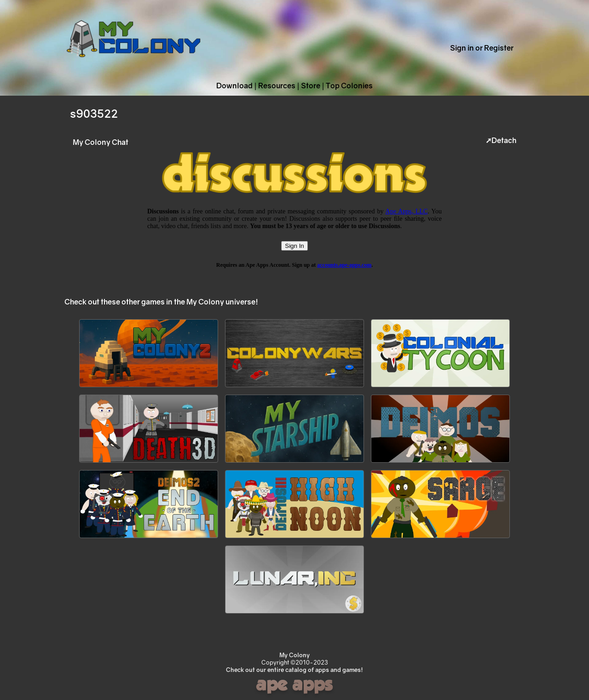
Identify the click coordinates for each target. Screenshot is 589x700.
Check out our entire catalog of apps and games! (294, 670)
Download (234, 86)
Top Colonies (349, 86)
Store (311, 86)
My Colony (294, 655)
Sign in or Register (482, 48)
